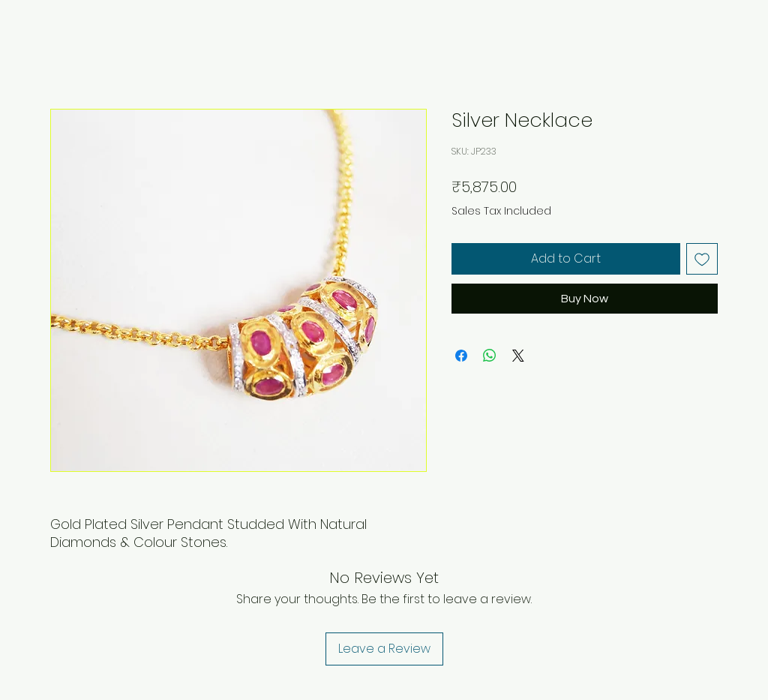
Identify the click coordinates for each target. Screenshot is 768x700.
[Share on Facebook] (461, 356)
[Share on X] (518, 356)
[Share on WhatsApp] (490, 356)
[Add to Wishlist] (702, 259)
